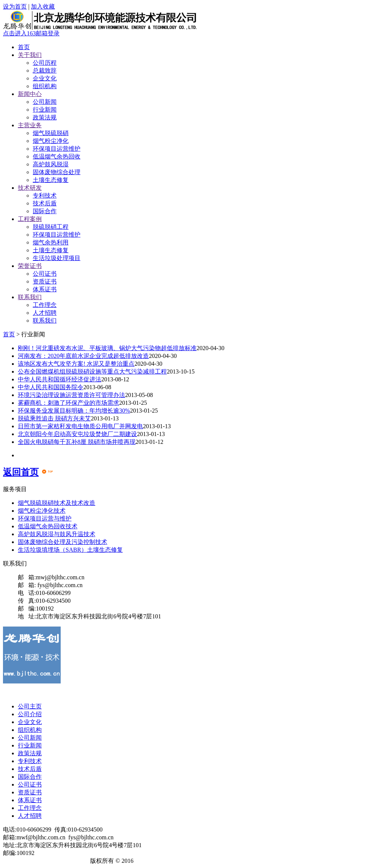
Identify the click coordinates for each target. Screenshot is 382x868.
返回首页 (21, 472)
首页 (24, 47)
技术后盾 (45, 203)
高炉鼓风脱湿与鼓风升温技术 (57, 534)
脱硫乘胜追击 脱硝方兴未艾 (54, 418)
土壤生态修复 (51, 180)
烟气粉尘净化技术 (42, 511)
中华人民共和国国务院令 (51, 387)
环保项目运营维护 (57, 149)
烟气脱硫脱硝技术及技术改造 (57, 503)
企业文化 (45, 78)
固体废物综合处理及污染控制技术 (63, 542)
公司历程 (45, 63)
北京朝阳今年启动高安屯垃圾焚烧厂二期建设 (77, 434)
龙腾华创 (15, 861)
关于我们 (30, 55)
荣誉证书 (30, 266)
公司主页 (30, 706)
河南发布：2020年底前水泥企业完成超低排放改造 (83, 356)
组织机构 (45, 86)
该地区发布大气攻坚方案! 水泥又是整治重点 (76, 364)
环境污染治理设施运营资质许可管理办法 (71, 395)
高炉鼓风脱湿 (51, 164)
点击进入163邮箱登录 (31, 33)
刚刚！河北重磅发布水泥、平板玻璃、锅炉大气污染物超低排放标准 (107, 348)
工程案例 (30, 219)
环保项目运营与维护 (45, 518)
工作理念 (45, 305)
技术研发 (30, 188)
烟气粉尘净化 (51, 141)
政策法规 (45, 117)
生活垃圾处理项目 (57, 258)
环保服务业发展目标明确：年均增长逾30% (74, 411)
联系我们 (30, 297)
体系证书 (45, 289)
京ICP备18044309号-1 (59, 861)
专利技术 (45, 196)
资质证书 (45, 281)
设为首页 (15, 7)
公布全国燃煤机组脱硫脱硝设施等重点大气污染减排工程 (92, 371)
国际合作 (45, 211)
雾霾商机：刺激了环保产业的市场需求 (69, 403)
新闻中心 (30, 94)
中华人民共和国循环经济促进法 (60, 379)
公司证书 (45, 274)
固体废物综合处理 (57, 172)
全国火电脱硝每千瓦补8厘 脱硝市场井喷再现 (77, 442)
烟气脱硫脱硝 (51, 133)
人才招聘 (45, 313)
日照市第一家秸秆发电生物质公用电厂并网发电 (80, 426)
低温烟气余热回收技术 (48, 526)
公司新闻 (45, 102)
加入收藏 (43, 7)
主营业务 (30, 125)
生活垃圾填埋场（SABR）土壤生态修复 (70, 550)
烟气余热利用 (51, 242)
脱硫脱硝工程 (51, 227)
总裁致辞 (45, 71)
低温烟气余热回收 (57, 156)
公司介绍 (30, 714)
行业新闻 (45, 110)
